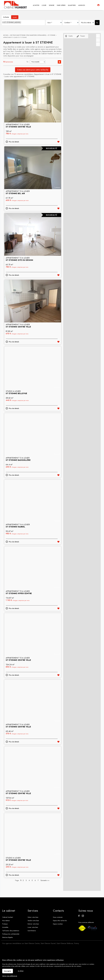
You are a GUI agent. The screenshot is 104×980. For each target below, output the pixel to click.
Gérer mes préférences (10, 976)
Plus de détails (14, 159)
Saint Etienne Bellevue (65, 939)
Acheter (6, 17)
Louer (15, 17)
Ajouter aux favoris (58, 159)
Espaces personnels (98, 5)
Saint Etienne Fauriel (48, 939)
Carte (69, 36)
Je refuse (21, 971)
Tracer (81, 36)
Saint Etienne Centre (32, 939)
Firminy (77, 939)
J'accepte (8, 971)
